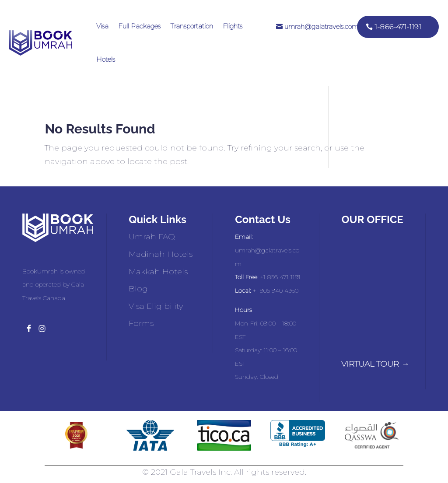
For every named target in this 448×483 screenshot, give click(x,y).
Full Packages (139, 26)
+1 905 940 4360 (276, 290)
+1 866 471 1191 (280, 277)
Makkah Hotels (158, 272)
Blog (138, 289)
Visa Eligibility (156, 306)
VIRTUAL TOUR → (375, 364)
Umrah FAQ (152, 237)
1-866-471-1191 (398, 27)
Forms (141, 323)
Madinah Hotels (161, 254)
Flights (233, 26)
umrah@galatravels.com (321, 26)
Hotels (106, 59)
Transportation (192, 26)
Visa (102, 26)
